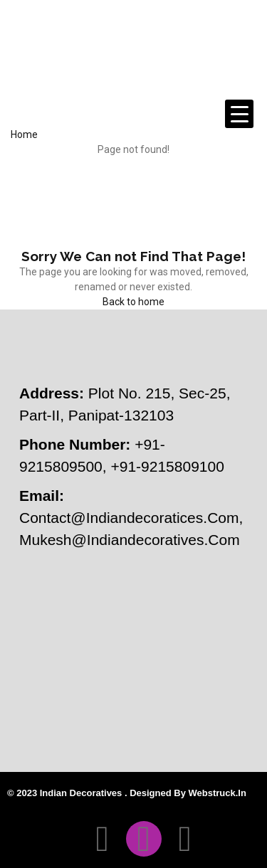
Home (24, 134)
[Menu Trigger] (239, 114)
